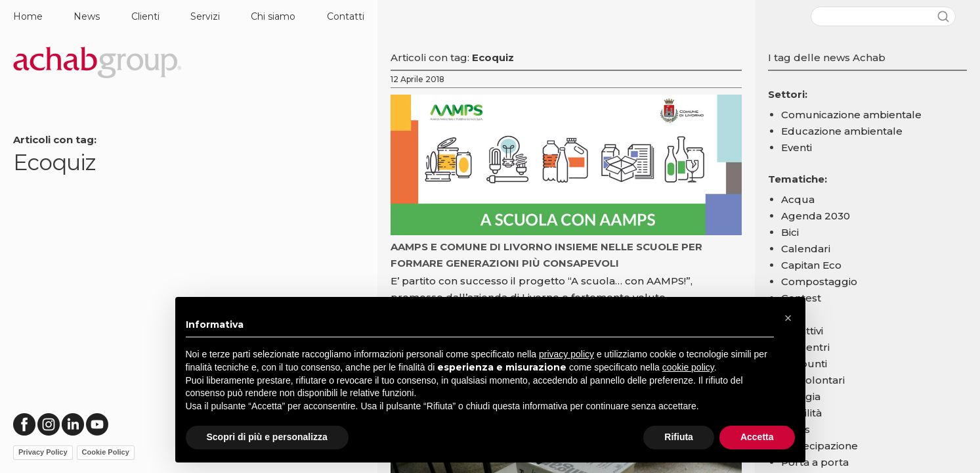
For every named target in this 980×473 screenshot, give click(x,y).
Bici (790, 232)
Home (28, 16)
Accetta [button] (757, 437)
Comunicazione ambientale (851, 115)
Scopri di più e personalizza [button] (267, 437)
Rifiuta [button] (679, 437)
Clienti (145, 16)
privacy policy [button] (566, 354)
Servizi (205, 16)
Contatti (346, 16)
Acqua (798, 199)
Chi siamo (273, 16)
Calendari (806, 249)
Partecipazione (820, 446)
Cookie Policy (106, 452)
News (87, 16)
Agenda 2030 (816, 216)
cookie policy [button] (688, 367)
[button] (788, 318)
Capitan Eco (811, 265)
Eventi (797, 147)
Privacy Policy (43, 452)
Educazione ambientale (842, 131)
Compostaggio (819, 282)
